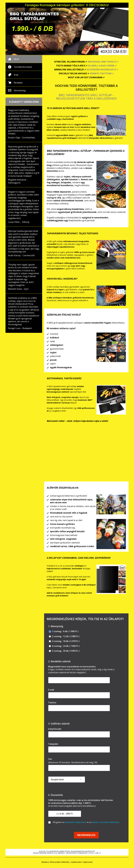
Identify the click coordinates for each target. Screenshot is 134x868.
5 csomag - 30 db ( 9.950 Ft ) (64, 651)
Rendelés (18, 83)
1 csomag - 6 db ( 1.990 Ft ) (64, 631)
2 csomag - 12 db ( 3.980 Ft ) (64, 636)
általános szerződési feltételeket (105, 822)
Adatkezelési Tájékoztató (82, 862)
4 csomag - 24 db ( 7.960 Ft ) (64, 646)
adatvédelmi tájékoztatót (76, 822)
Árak (16, 75)
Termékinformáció (23, 67)
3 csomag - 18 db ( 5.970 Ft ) (64, 641)
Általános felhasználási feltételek (55, 862)
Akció (16, 59)
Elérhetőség (20, 91)
